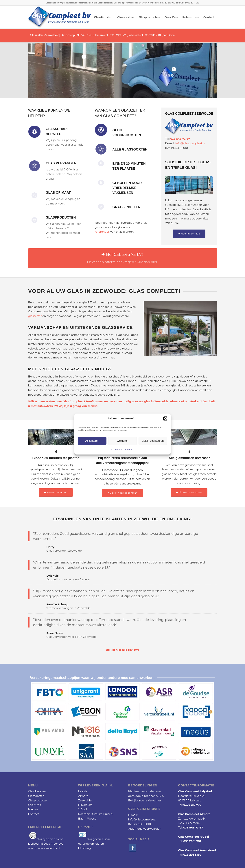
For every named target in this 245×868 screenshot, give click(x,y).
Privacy (128, 449)
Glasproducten (38, 800)
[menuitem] (103, 17)
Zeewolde (85, 800)
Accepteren (92, 441)
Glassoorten (36, 796)
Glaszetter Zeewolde (44, 35)
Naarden (84, 814)
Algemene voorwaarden (145, 829)
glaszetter (35, 316)
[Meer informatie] (189, 234)
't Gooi (82, 809)
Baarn (82, 819)
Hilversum (85, 805)
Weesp (92, 819)
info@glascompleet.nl (190, 143)
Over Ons (35, 805)
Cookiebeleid (117, 449)
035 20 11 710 (192, 841)
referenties (102, 232)
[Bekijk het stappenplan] (122, 493)
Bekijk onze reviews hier (145, 800)
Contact (34, 814)
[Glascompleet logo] (60, 17)
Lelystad (84, 791)
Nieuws (33, 809)
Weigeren (123, 441)
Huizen (108, 814)
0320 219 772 (192, 805)
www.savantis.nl (49, 848)
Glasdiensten (37, 791)
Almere (175, 401)
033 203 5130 (192, 855)
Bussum (96, 814)
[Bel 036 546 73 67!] (123, 258)
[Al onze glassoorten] (189, 492)
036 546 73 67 (180, 139)
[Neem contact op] (56, 492)
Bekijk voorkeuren (153, 441)
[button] (165, 419)
